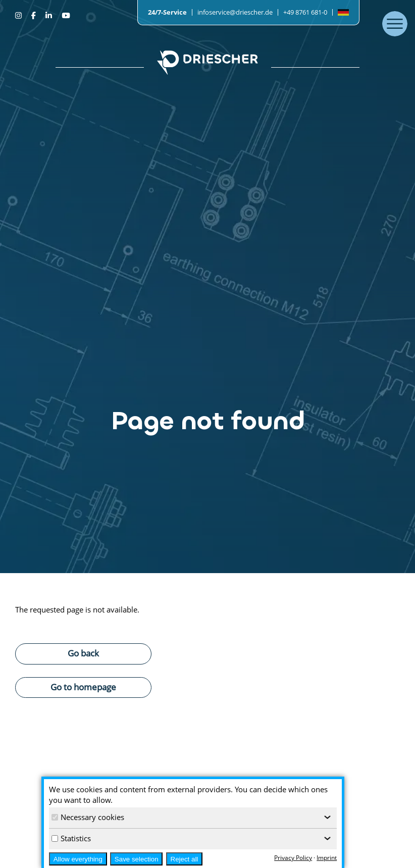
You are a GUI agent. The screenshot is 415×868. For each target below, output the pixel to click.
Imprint (327, 858)
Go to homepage (83, 687)
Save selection (137, 859)
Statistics (71, 838)
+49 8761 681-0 (305, 12)
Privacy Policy (293, 858)
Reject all (185, 859)
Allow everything (78, 859)
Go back (83, 653)
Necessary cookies (88, 817)
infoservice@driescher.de (235, 12)
